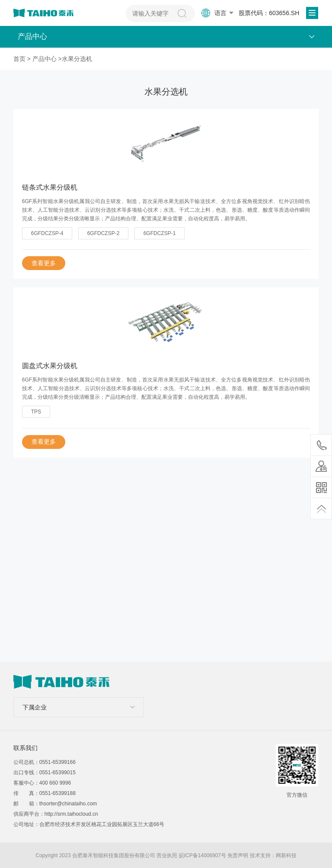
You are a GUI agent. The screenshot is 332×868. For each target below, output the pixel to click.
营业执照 (167, 855)
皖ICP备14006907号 (203, 855)
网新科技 (286, 855)
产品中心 (45, 59)
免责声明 (238, 855)
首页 (19, 59)
